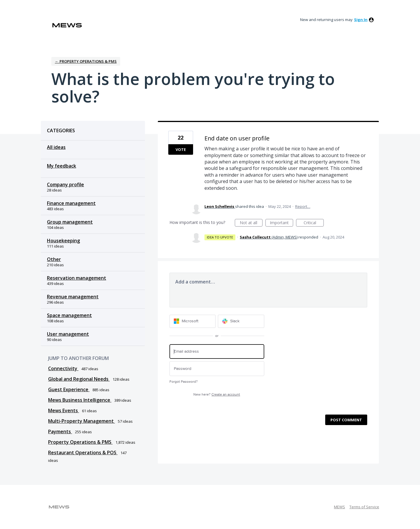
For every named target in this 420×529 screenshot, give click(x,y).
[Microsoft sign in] (193, 321)
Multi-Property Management (82, 421)
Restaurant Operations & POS (83, 453)
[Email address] (217, 352)
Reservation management (77, 278)
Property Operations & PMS (80, 442)
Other (54, 259)
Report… (303, 206)
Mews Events (64, 410)
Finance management (71, 203)
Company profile (65, 185)
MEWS (339, 507)
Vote (181, 149)
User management (68, 334)
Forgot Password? (184, 382)
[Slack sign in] (241, 321)
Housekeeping (63, 241)
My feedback (62, 166)
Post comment (346, 420)
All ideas (56, 147)
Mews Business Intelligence (80, 400)
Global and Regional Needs (79, 379)
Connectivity (63, 368)
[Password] (217, 369)
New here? (217, 395)
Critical (314, 223)
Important (281, 223)
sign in (361, 20)
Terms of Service (364, 507)
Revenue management (73, 297)
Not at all (251, 223)
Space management (69, 315)
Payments (60, 431)
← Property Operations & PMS (86, 61)
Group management (70, 222)
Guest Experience (69, 389)
